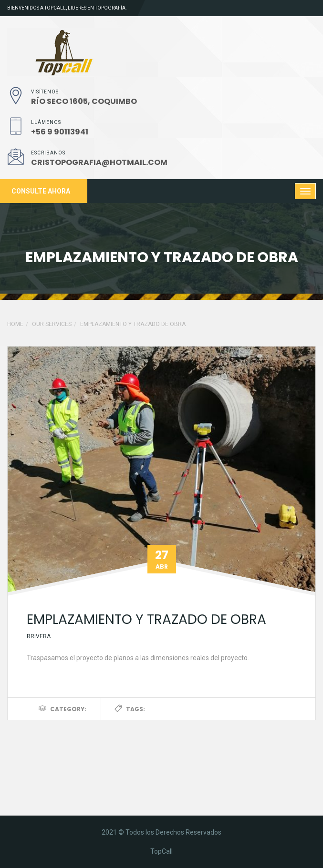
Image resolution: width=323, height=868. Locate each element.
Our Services (52, 324)
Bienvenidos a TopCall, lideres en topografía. (67, 8)
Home (15, 324)
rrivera (39, 636)
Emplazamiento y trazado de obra (146, 619)
